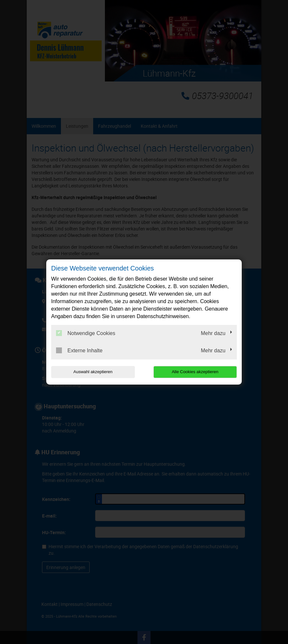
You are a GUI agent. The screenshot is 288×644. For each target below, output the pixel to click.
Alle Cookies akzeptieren (195, 372)
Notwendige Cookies (86, 333)
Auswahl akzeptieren (93, 372)
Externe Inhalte (79, 350)
